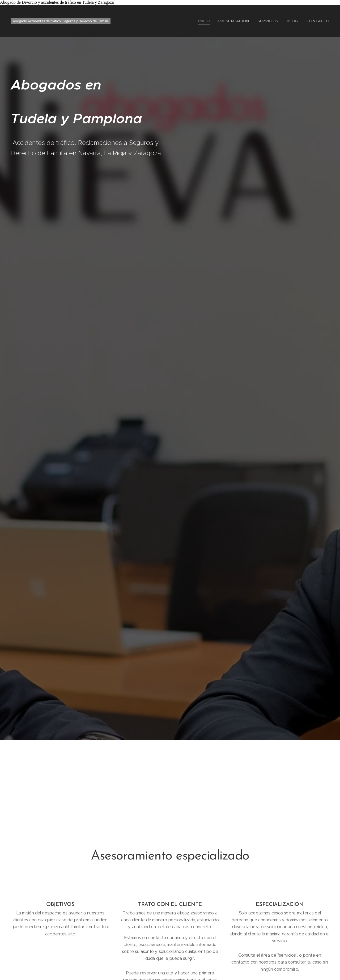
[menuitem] (214, 21)
